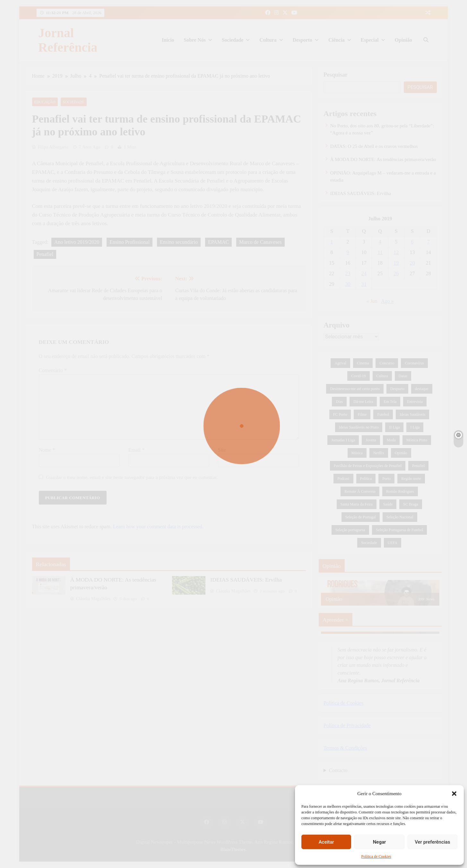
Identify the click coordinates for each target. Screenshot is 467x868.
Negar (380, 842)
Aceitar (326, 842)
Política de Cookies (376, 856)
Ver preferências (432, 842)
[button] (454, 794)
